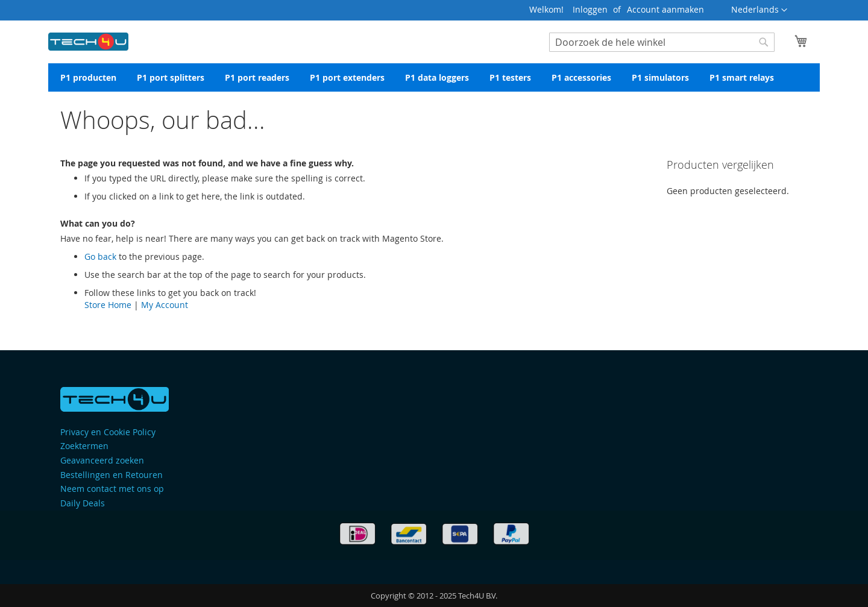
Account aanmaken (665, 9)
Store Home (108, 305)
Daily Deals (83, 503)
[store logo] (88, 39)
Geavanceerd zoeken (102, 460)
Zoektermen (84, 446)
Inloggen (590, 9)
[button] (759, 10)
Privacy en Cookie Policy (108, 432)
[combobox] (662, 42)
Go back (100, 256)
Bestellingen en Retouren (112, 475)
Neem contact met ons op (112, 489)
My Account (165, 305)
